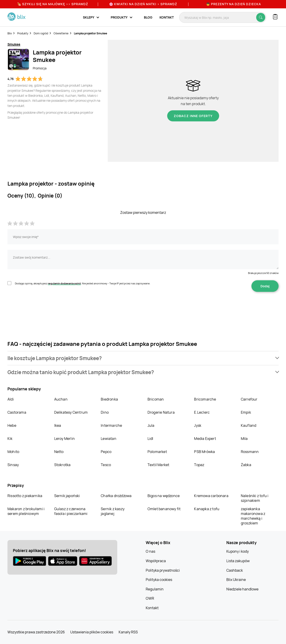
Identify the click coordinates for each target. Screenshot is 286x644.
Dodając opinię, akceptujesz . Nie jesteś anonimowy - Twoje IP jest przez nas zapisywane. (83, 283)
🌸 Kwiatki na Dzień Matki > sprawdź (143, 4)
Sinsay (13, 465)
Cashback (235, 570)
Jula (151, 425)
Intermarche (111, 425)
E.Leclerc (202, 412)
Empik (246, 412)
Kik (10, 439)
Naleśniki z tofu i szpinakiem (255, 498)
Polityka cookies (159, 580)
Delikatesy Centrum (71, 412)
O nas (150, 551)
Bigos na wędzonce (164, 496)
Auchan (61, 399)
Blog (148, 17)
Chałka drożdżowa (116, 496)
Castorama (17, 412)
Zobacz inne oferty (193, 116)
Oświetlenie (61, 33)
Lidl (150, 439)
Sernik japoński (67, 496)
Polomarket (157, 452)
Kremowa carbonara (211, 496)
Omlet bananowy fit (164, 509)
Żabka (246, 465)
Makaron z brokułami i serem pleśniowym (26, 511)
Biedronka (109, 399)
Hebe (12, 425)
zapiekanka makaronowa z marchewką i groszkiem (253, 516)
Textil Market (158, 465)
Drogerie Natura (161, 412)
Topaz (199, 465)
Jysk (198, 425)
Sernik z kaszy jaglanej (113, 511)
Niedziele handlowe (242, 589)
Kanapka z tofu (207, 509)
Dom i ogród (41, 33)
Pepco (106, 452)
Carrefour (249, 399)
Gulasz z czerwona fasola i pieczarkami (71, 511)
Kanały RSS (128, 632)
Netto (59, 452)
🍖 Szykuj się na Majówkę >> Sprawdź (53, 4)
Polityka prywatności (163, 570)
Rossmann (250, 452)
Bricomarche (205, 399)
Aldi (11, 399)
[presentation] (42, 306)
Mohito (13, 452)
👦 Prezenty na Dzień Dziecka (233, 4)
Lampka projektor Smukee (90, 33)
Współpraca (156, 561)
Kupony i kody (238, 551)
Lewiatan (109, 439)
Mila (244, 439)
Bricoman (156, 399)
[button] (143, 358)
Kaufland (249, 425)
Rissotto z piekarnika (25, 496)
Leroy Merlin (64, 439)
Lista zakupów (238, 561)
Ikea (58, 425)
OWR (150, 598)
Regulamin (155, 589)
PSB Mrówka (204, 452)
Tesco (106, 465)
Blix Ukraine (236, 580)
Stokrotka (62, 465)
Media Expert (205, 439)
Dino (105, 412)
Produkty (23, 33)
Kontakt (167, 17)
